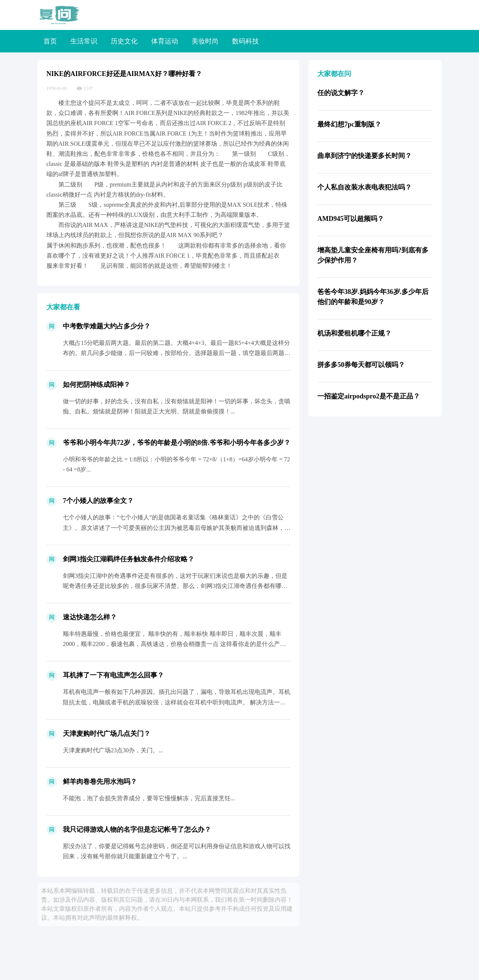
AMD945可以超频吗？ (351, 219)
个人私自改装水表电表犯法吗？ (364, 187)
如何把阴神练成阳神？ (97, 385)
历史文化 (124, 41)
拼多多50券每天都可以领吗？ (361, 365)
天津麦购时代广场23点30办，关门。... (113, 750)
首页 (50, 41)
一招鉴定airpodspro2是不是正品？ (369, 396)
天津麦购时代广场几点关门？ (107, 734)
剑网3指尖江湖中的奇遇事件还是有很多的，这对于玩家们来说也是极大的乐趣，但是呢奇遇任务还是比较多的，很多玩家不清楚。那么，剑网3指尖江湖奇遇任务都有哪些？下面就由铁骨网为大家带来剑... (175, 586)
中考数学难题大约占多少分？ (107, 326)
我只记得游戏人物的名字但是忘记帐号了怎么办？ (137, 829)
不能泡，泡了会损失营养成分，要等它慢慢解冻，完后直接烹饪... (149, 798)
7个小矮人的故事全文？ (98, 501)
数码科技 (245, 41)
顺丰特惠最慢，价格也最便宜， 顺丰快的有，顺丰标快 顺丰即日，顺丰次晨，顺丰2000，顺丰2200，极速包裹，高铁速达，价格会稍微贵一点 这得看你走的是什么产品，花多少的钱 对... (172, 644)
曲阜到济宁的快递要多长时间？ (364, 156)
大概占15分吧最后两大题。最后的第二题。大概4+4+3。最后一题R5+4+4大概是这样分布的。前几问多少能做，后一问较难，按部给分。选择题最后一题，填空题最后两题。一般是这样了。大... (177, 353)
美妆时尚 (205, 41)
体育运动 (165, 41)
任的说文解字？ (341, 93)
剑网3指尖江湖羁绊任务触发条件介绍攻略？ (129, 559)
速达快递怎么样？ (90, 617)
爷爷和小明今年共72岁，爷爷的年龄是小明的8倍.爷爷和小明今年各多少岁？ (177, 443)
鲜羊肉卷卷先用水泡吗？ (100, 782)
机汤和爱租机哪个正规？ (354, 333)
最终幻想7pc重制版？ (349, 124)
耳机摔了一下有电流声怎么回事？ (113, 675)
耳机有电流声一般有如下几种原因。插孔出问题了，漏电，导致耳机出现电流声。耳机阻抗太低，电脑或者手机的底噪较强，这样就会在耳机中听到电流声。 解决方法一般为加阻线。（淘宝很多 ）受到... (177, 702)
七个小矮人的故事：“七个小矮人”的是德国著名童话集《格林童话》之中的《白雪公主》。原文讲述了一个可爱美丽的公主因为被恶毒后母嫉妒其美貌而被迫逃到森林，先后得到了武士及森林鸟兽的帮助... (177, 527)
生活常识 (84, 41)
